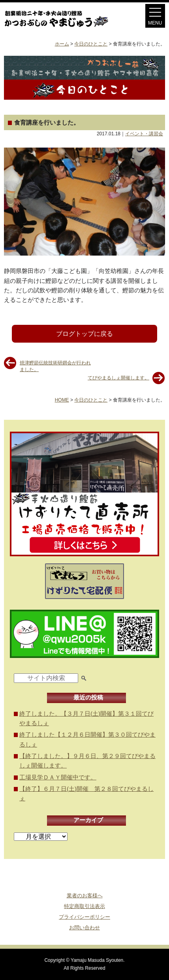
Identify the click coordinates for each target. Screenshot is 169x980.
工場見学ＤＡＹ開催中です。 (58, 777)
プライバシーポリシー (84, 917)
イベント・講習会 (144, 134)
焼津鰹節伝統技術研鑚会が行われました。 (55, 366)
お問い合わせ (84, 928)
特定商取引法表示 (84, 906)
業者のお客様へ (85, 896)
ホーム (62, 44)
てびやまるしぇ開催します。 (118, 378)
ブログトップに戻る (84, 334)
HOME (62, 400)
